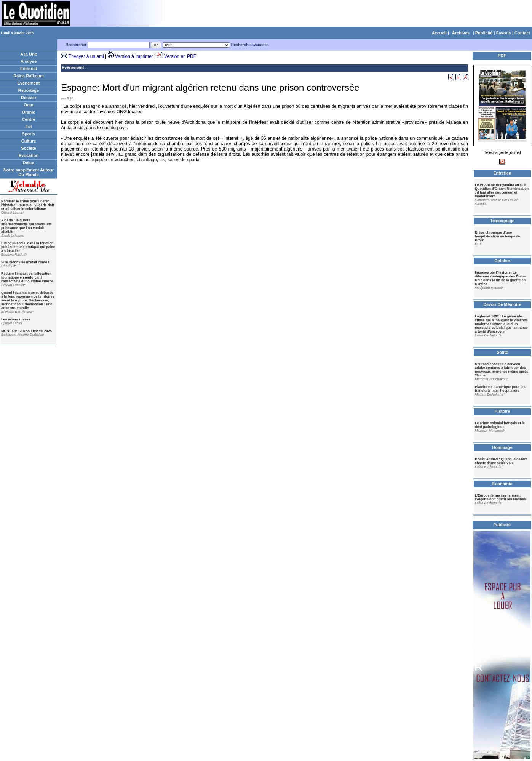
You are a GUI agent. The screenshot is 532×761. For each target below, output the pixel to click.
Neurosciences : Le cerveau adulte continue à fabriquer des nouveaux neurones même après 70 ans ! (502, 370)
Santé (502, 352)
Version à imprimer (134, 56)
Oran (29, 105)
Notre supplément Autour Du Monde (29, 172)
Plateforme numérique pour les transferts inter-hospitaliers (500, 389)
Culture (29, 141)
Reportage (29, 90)
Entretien (502, 173)
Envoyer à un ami (86, 56)
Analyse (29, 61)
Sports (29, 134)
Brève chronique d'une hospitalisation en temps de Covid (498, 236)
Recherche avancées (250, 45)
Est (28, 127)
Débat (29, 163)
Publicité (484, 33)
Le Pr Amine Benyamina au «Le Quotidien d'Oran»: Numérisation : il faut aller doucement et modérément (502, 191)
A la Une (29, 54)
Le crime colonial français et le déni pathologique (500, 425)
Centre (29, 119)
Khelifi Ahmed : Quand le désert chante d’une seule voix (501, 461)
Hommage (502, 447)
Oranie (29, 112)
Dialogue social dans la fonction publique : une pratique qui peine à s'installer (28, 247)
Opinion (502, 261)
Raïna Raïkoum (28, 76)
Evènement (29, 83)
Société (28, 148)
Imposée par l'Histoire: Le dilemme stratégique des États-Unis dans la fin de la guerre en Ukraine (500, 278)
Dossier (29, 98)
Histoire (502, 411)
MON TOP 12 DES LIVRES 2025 (26, 331)
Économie (502, 484)
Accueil (439, 33)
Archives (461, 33)
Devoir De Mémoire (502, 304)
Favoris (504, 33)
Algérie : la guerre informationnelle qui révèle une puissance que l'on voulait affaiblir (26, 226)
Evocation (29, 155)
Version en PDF (180, 56)
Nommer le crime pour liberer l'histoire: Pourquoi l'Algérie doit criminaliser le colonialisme (28, 205)
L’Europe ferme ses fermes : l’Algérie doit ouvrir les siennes (500, 497)
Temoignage (502, 221)
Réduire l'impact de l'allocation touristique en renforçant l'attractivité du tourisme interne (27, 277)
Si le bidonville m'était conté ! (25, 262)
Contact (522, 33)
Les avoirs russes (16, 319)
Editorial (29, 69)
